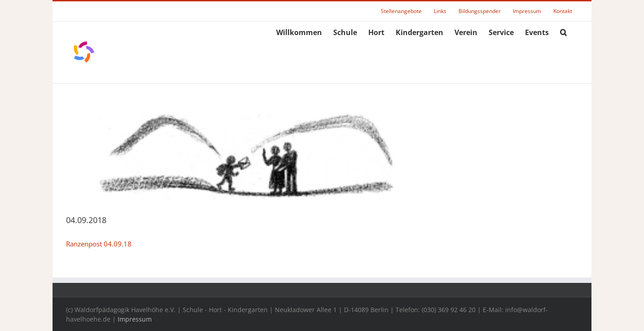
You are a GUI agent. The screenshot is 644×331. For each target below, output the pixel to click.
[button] (563, 31)
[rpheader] (245, 153)
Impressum (135, 319)
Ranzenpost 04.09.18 (99, 244)
